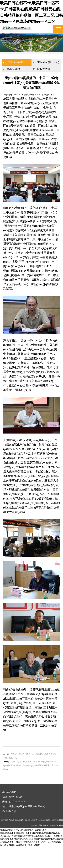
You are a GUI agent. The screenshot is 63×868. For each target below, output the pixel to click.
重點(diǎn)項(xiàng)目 (42, 61)
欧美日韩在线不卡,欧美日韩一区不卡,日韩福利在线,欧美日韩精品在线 (30, 845)
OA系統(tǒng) (9, 824)
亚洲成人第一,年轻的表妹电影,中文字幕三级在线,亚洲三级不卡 (27, 848)
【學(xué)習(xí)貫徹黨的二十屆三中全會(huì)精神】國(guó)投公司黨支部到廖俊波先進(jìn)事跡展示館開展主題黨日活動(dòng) (32, 778)
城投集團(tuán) (23, 127)
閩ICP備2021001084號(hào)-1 (51, 838)
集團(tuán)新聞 (19, 60)
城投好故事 (44, 67)
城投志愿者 (17, 67)
